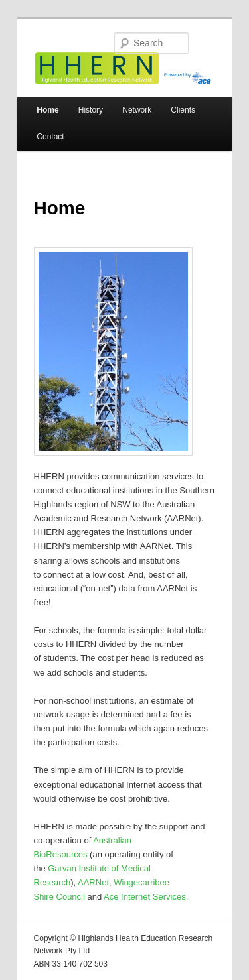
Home (47, 110)
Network (137, 110)
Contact (50, 137)
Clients (183, 110)
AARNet (93, 882)
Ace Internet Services (145, 897)
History (91, 110)
